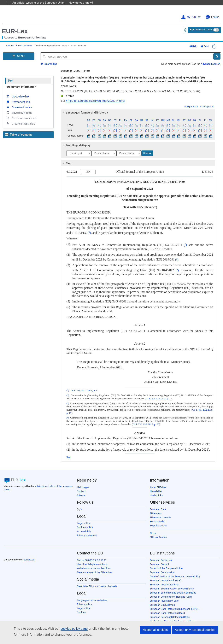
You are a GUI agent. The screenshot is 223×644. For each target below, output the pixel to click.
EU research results (161, 517)
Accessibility (84, 531)
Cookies (81, 612)
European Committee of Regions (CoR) (171, 597)
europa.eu (29, 560)
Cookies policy (85, 527)
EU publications (158, 526)
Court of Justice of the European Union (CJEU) (175, 576)
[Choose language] (79, 153)
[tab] (138, 113)
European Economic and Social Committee (173, 593)
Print (205, 46)
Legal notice (84, 523)
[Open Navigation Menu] (19, 56)
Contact (81, 491)
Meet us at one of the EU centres (95, 572)
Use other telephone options (92, 564)
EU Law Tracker (158, 537)
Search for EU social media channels (97, 586)
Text (11, 81)
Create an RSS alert (20, 123)
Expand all (191, 107)
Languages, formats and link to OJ (85, 113)
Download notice (19, 107)
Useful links (156, 495)
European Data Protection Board (167, 613)
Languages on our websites (92, 600)
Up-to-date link (18, 96)
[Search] (217, 56)
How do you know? (79, 3)
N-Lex (153, 533)
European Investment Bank (165, 601)
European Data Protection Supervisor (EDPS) (174, 609)
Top (69, 457)
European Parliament (161, 560)
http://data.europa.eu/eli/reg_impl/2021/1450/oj (95, 101)
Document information (22, 87)
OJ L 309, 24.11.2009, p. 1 (84, 390)
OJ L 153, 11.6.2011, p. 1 (158, 399)
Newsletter (156, 491)
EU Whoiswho (157, 521)
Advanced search (210, 64)
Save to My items (19, 113)
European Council (159, 564)
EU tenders (156, 513)
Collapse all (207, 107)
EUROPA (10, 46)
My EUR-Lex (191, 17)
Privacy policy (84, 604)
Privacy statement (87, 535)
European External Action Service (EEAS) (172, 589)
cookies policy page (68, 629)
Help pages (83, 487)
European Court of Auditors (164, 585)
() (89, 233)
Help (193, 46)
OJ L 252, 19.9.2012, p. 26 (146, 424)
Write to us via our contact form (94, 568)
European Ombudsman (162, 605)
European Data (158, 509)
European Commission (162, 572)
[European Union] (13, 553)
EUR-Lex (15, 31)
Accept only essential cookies (195, 630)
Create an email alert (21, 118)
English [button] (212, 17)
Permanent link (18, 102)
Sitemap (82, 495)
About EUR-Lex (158, 487)
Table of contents (19, 135)
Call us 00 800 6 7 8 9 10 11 (92, 560)
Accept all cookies (155, 630)
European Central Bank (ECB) (166, 580)
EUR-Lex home (25, 46)
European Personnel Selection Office (170, 617)
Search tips (49, 64)
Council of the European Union (166, 568)
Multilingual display (76, 145)
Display (147, 153)
